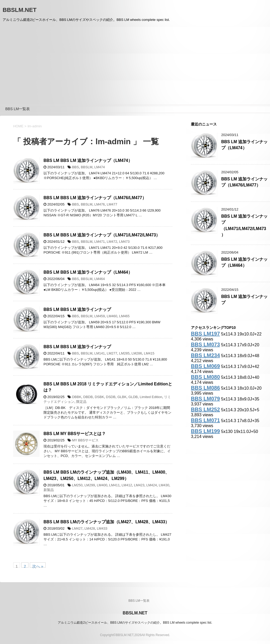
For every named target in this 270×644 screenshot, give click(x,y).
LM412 (127, 485)
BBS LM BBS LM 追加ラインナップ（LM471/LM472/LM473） (102, 235)
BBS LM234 (205, 355)
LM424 (152, 485)
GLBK (122, 397)
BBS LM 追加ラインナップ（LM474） (244, 145)
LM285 (124, 353)
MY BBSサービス (85, 440)
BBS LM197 (205, 334)
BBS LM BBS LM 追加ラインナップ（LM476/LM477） (95, 198)
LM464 (100, 279)
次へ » (38, 566)
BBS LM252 (205, 409)
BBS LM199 (205, 431)
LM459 (100, 316)
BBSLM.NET (20, 10)
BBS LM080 (205, 377)
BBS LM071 (205, 420)
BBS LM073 (205, 344)
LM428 (90, 528)
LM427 (77, 528)
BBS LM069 (205, 366)
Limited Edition (151, 397)
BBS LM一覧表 (18, 109)
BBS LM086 (205, 388)
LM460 (112, 316)
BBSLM (86, 167)
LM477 (112, 204)
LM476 (100, 204)
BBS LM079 (205, 399)
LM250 (77, 485)
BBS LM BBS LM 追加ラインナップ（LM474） (88, 160)
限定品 (81, 402)
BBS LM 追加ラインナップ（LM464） (244, 262)
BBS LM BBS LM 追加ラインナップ (77, 309)
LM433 (102, 528)
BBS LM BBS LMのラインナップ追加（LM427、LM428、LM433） (106, 522)
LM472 (112, 242)
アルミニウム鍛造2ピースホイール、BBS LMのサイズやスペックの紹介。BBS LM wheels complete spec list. (135, 623)
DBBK (77, 397)
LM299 (90, 485)
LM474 (100, 167)
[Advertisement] (135, 65)
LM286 (137, 353)
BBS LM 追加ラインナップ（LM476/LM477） (244, 182)
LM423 (139, 485)
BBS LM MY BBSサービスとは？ (75, 434)
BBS (75, 167)
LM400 (102, 485)
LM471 (100, 242)
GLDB (133, 397)
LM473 (124, 242)
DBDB (88, 397)
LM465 (124, 316)
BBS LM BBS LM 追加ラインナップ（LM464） (88, 272)
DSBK (99, 397)
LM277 (112, 353)
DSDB (111, 397)
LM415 (149, 353)
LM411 (114, 485)
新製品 (49, 490)
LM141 (100, 353)
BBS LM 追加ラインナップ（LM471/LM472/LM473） (244, 225)
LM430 (164, 485)
